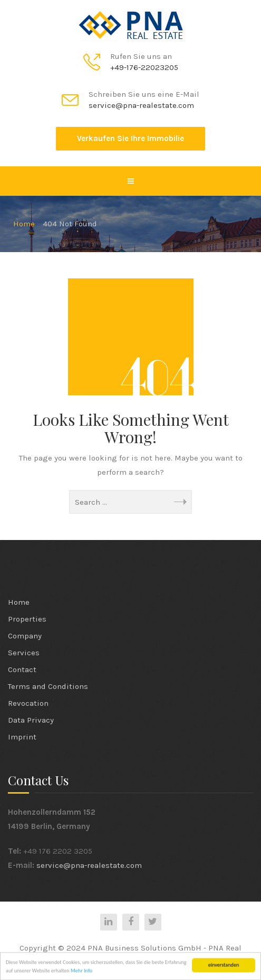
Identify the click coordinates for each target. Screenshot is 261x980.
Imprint (22, 737)
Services (24, 653)
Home (19, 602)
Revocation (28, 703)
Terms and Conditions (48, 686)
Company (25, 636)
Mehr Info (81, 972)
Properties (27, 619)
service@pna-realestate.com (89, 865)
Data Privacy (31, 720)
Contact (22, 669)
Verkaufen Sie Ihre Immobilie (130, 138)
